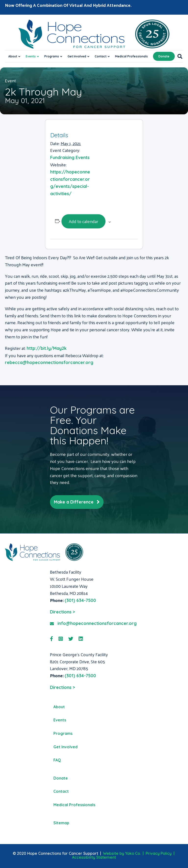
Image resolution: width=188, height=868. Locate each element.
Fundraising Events (70, 157)
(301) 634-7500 (80, 600)
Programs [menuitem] (63, 733)
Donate (164, 56)
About (13, 56)
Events (31, 56)
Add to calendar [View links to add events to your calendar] (83, 221)
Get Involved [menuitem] (65, 747)
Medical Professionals (131, 56)
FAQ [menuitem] (57, 760)
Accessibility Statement (94, 857)
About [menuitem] (59, 707)
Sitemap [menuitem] (61, 823)
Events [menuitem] (60, 720)
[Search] (179, 56)
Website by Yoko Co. (122, 853)
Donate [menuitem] (61, 778)
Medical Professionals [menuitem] (74, 805)
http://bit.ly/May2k (47, 348)
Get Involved (77, 56)
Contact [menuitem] (61, 791)
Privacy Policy (159, 853)
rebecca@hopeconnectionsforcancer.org (49, 362)
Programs (52, 56)
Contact (101, 56)
